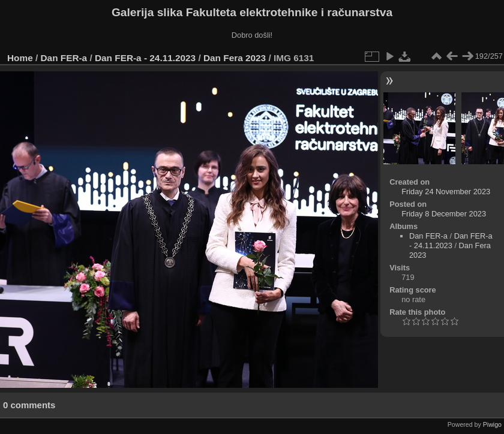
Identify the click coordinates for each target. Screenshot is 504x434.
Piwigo (492, 424)
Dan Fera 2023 (235, 58)
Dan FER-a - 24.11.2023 (145, 58)
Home (20, 58)
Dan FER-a (64, 58)
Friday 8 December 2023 (444, 214)
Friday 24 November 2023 (446, 192)
